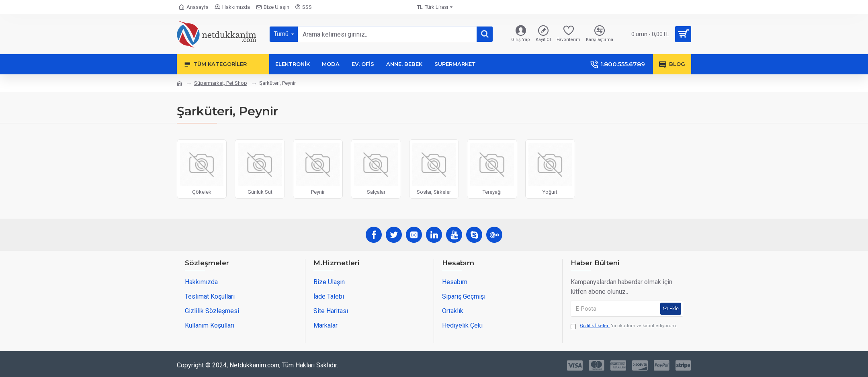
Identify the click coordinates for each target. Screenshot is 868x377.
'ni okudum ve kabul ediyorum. (624, 326)
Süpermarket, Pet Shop (221, 83)
